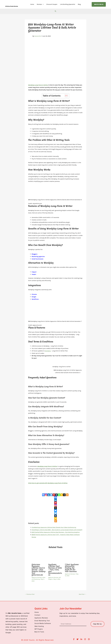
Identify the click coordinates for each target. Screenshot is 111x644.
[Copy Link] (62, 494)
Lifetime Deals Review (12, 6)
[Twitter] (51, 494)
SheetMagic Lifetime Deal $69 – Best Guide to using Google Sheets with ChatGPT (57, 530)
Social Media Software (43, 623)
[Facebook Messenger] (55, 511)
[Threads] (64, 494)
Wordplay (48, 351)
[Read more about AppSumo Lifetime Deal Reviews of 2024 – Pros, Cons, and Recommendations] (56, 557)
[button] (43, 4)
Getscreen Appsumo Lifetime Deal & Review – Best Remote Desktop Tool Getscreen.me (39, 570)
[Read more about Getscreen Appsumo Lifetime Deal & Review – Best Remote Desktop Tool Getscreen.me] (39, 557)
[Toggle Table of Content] (65, 96)
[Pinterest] (54, 494)
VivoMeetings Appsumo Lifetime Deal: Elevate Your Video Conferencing (54, 527)
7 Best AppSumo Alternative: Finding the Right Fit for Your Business (72, 568)
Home (32, 4)
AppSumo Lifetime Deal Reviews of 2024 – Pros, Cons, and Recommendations (55, 570)
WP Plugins (39, 629)
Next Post (83, 594)
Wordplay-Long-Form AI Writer (38, 85)
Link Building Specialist (68, 4)
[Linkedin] (49, 494)
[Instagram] (46, 494)
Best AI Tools (39, 632)
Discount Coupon (52, 4)
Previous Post (30, 594)
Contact (37, 615)
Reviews (40, 4)
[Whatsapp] (59, 494)
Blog (79, 4)
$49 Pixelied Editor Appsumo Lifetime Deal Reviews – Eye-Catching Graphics (56, 532)
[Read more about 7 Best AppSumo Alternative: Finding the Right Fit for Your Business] (72, 557)
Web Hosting (39, 626)
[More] (67, 494)
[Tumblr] (56, 494)
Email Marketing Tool (42, 621)
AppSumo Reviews (37, 577)
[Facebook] (43, 494)
